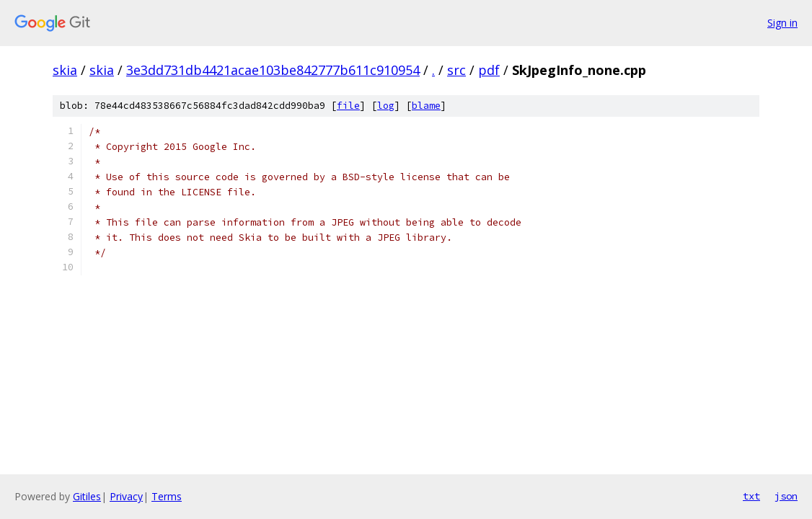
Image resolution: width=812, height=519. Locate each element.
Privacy (126, 496)
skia (65, 70)
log (386, 106)
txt (751, 496)
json (786, 496)
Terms (167, 496)
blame (426, 106)
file (348, 106)
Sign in (782, 23)
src (456, 70)
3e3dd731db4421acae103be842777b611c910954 (273, 70)
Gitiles (87, 496)
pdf (489, 70)
